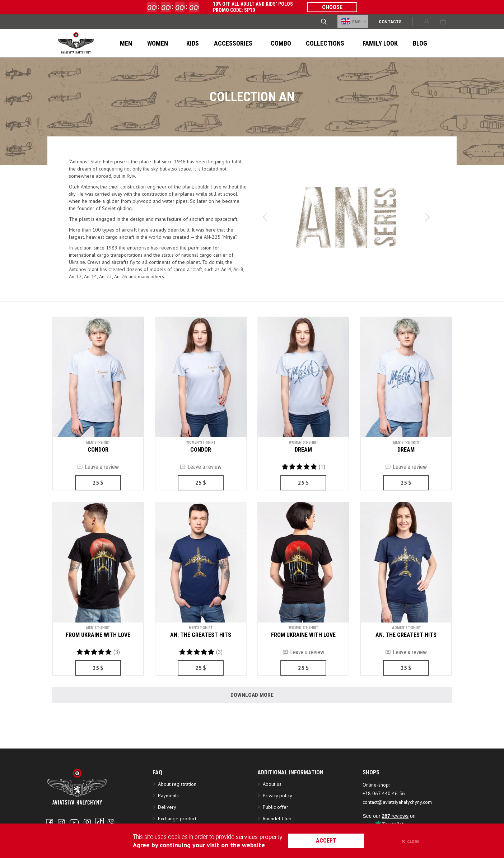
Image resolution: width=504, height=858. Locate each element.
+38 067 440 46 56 (384, 821)
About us (272, 812)
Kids (178, 43)
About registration (179, 812)
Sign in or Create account (426, 22)
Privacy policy (277, 823)
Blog (378, 43)
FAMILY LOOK (342, 43)
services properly (260, 837)
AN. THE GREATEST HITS (201, 635)
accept (333, 841)
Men (123, 43)
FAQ (157, 800)
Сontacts (390, 22)
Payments (168, 823)
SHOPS (371, 800)
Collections (295, 43)
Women (151, 43)
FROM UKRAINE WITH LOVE (98, 635)
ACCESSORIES (214, 43)
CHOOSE (332, 7)
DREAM (303, 450)
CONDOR (98, 450)
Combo (255, 43)
